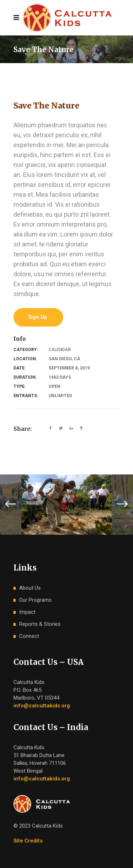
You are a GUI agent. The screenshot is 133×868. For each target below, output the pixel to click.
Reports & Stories (40, 624)
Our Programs (35, 600)
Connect (29, 636)
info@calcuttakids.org (42, 706)
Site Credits (28, 841)
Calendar (60, 350)
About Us (30, 588)
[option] (66, 505)
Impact (27, 612)
